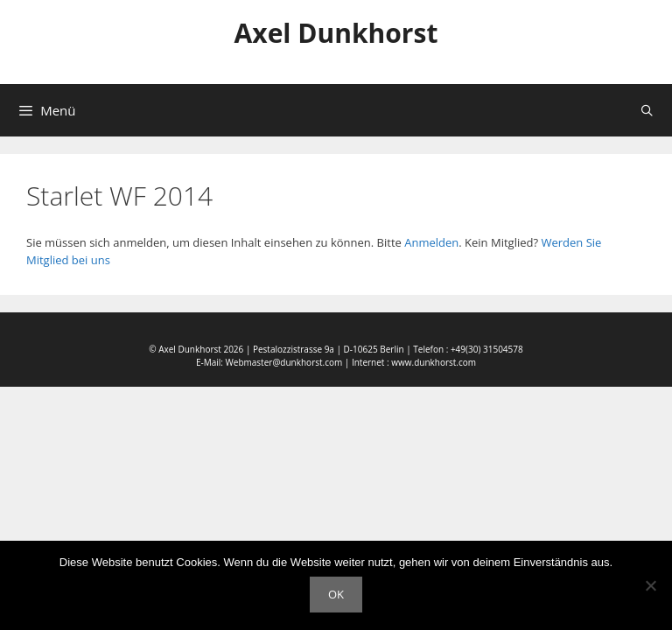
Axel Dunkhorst (336, 33)
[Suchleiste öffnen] (647, 110)
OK (336, 594)
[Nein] (650, 585)
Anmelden (431, 242)
